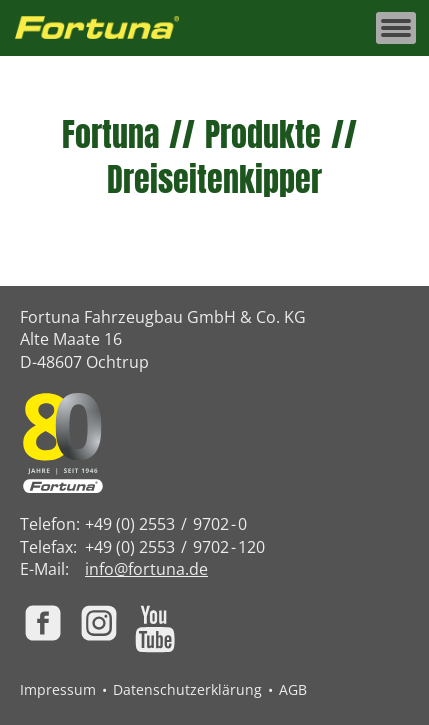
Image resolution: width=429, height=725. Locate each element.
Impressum (58, 689)
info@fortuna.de (146, 569)
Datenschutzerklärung (187, 689)
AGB (293, 689)
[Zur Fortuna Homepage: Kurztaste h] (108, 28)
